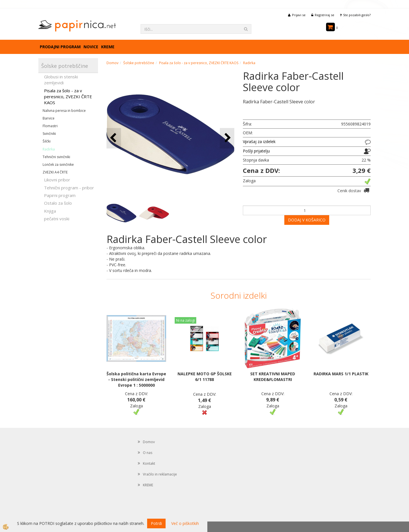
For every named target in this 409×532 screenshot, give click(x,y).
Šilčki (47, 141)
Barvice (49, 118)
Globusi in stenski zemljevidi (61, 80)
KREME (108, 47)
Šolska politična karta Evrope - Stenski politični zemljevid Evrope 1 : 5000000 (136, 379)
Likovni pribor (57, 180)
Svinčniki (49, 134)
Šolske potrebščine (139, 63)
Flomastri (50, 126)
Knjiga (50, 211)
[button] (227, 138)
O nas (148, 453)
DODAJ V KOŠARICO (307, 220)
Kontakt (149, 463)
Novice (91, 47)
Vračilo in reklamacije (160, 474)
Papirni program (60, 195)
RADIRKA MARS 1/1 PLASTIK (341, 374)
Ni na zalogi (185, 320)
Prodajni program (60, 47)
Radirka (49, 149)
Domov (112, 63)
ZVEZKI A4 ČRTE (55, 172)
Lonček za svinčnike (58, 165)
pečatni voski (57, 219)
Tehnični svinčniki (56, 157)
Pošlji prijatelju (256, 151)
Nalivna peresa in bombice (64, 111)
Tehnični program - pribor (69, 188)
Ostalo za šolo (58, 203)
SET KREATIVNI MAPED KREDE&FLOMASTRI (273, 377)
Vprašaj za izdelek (259, 142)
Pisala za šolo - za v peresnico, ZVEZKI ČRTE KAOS (68, 97)
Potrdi (156, 523)
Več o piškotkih (185, 523)
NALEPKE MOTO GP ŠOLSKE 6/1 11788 (205, 377)
